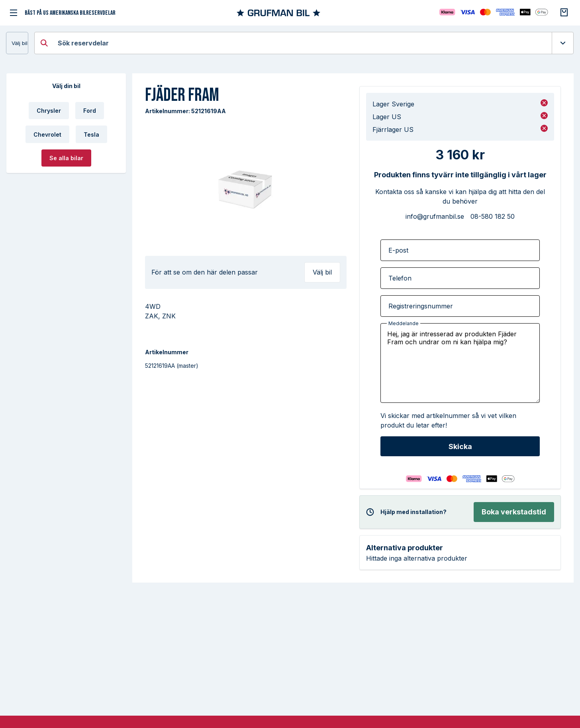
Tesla (91, 134)
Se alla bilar (66, 158)
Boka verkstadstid (514, 512)
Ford (90, 111)
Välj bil (20, 43)
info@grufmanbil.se (435, 216)
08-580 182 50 (493, 216)
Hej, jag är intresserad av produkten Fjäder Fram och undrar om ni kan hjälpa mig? (460, 363)
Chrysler (49, 111)
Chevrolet (47, 134)
